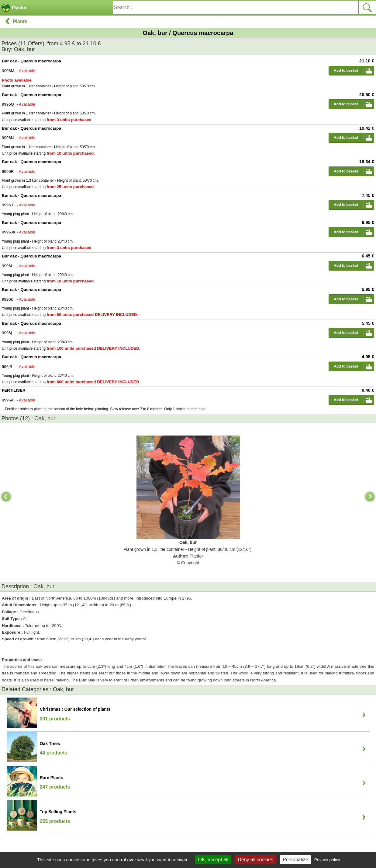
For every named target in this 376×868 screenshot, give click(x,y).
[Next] (370, 497)
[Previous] (6, 497)
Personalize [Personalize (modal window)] (295, 860)
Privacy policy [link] (327, 860)
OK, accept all (213, 860)
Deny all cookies (255, 860)
